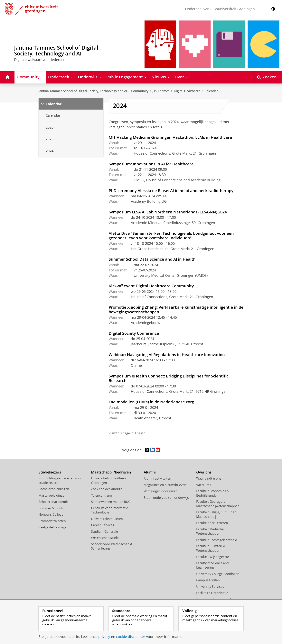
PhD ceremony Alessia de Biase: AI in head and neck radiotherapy (171, 190)
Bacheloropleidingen (54, 489)
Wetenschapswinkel (106, 538)
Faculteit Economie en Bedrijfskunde (212, 493)
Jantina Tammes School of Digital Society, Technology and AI (83, 91)
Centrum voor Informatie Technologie (110, 510)
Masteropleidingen (52, 495)
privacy (104, 637)
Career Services (103, 525)
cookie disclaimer (131, 637)
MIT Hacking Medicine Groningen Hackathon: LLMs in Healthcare (170, 137)
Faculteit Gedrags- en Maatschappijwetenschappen (218, 504)
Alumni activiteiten (157, 478)
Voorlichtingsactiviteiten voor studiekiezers (60, 480)
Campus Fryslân (208, 580)
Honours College (51, 514)
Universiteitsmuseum (107, 519)
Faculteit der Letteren (212, 523)
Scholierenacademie (54, 502)
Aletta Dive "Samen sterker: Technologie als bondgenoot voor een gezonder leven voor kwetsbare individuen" (171, 236)
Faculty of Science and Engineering (212, 565)
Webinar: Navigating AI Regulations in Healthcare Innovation (167, 355)
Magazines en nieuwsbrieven (165, 485)
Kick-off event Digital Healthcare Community (151, 286)
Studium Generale (104, 532)
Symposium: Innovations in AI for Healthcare (151, 164)
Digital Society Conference (134, 333)
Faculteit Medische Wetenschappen (210, 531)
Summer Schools (51, 508)
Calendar (54, 104)
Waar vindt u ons (209, 478)
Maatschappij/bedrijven (111, 472)
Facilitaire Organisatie (212, 593)
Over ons (204, 472)
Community (140, 91)
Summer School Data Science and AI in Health (152, 259)
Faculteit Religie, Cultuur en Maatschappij (216, 514)
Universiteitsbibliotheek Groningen (109, 480)
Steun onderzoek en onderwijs (166, 498)
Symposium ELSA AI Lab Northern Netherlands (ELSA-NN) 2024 (168, 212)
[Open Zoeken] (267, 77)
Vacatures (204, 485)
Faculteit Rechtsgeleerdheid (217, 540)
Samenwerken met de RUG (111, 502)
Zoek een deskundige (107, 489)
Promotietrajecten (52, 521)
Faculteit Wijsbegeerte (213, 557)
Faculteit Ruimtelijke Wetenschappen (211, 548)
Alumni (150, 472)
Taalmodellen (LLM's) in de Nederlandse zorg (151, 402)
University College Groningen (218, 574)
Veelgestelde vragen (53, 527)
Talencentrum (101, 495)
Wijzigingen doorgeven (161, 491)
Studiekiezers (50, 472)
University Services (210, 587)
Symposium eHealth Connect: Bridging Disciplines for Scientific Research (169, 378)
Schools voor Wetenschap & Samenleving (112, 546)
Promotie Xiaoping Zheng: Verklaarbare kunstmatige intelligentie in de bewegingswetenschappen (176, 309)
